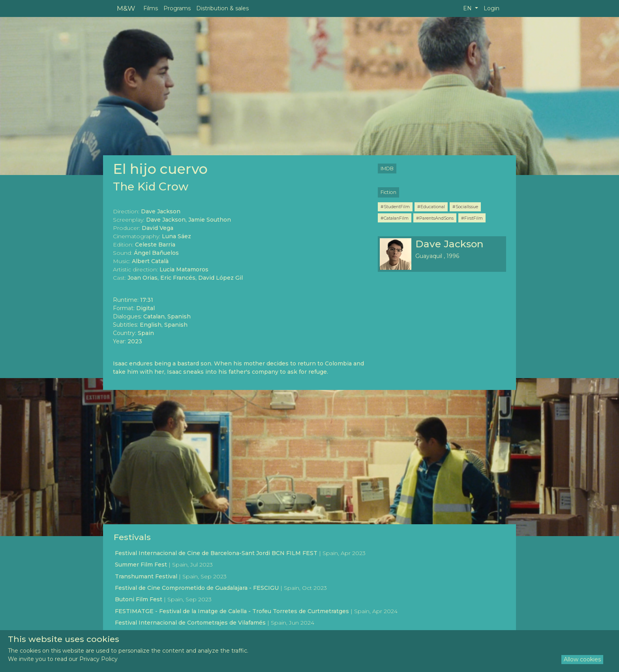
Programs (177, 8)
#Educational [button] (431, 207)
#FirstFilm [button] (472, 218)
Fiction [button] (388, 192)
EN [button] (468, 8)
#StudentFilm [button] (395, 207)
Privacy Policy (98, 659)
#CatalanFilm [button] (395, 218)
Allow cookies (582, 659)
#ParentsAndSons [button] (435, 218)
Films (151, 8)
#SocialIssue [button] (465, 207)
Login (491, 8)
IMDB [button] (387, 168)
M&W (126, 8)
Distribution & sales (222, 8)
